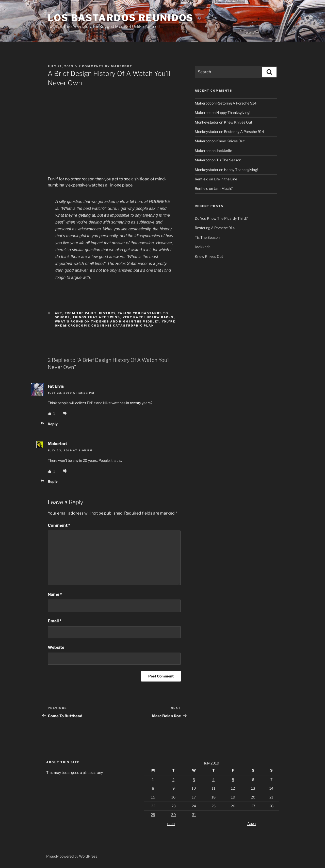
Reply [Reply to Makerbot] (53, 481)
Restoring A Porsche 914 (236, 103)
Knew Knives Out (238, 122)
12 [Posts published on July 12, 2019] (233, 788)
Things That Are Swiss (96, 317)
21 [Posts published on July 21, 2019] (271, 797)
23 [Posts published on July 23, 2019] (174, 806)
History (107, 313)
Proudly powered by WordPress (72, 856)
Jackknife (224, 151)
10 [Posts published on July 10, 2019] (194, 788)
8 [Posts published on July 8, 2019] (153, 788)
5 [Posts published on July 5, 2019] (233, 780)
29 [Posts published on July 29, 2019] (153, 815)
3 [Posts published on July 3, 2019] (194, 780)
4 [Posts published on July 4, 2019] (213, 780)
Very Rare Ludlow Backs (148, 317)
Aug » (252, 823)
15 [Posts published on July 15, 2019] (153, 797)
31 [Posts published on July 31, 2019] (194, 815)
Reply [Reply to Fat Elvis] (53, 424)
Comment (59, 525)
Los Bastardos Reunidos (121, 18)
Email (55, 621)
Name (55, 594)
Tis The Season (229, 160)
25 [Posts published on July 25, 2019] (213, 806)
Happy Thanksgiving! (233, 113)
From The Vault (81, 313)
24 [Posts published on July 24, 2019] (194, 806)
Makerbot (122, 66)
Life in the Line (225, 179)
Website (56, 647)
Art (59, 313)
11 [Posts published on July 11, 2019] (214, 788)
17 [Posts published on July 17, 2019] (194, 797)
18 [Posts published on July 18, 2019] (214, 797)
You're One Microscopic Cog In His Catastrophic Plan (115, 324)
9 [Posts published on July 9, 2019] (174, 788)
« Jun (171, 823)
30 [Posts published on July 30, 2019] (174, 815)
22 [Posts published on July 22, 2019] (153, 806)
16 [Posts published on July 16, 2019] (173, 797)
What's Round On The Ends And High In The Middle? (107, 321)
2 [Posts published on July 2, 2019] (173, 780)
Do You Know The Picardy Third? (221, 218)
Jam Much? (223, 188)
